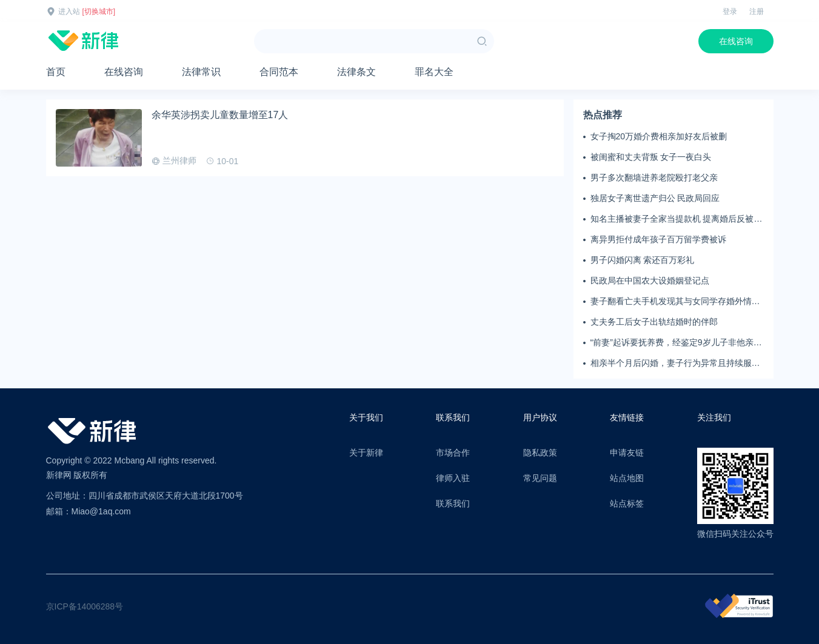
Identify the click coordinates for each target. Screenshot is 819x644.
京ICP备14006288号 (85, 606)
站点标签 (627, 503)
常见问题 (540, 478)
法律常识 (201, 72)
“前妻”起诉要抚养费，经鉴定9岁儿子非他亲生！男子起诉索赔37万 (672, 343)
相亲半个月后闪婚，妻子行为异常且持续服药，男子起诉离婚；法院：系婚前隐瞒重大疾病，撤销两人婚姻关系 (675, 363)
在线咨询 (736, 41)
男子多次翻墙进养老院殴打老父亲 (654, 178)
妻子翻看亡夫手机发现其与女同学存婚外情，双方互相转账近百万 (675, 302)
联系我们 (453, 503)
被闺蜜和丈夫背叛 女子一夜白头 (651, 157)
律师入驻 (453, 478)
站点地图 (627, 478)
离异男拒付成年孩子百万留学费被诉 (658, 239)
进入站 (69, 12)
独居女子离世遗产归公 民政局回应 (655, 198)
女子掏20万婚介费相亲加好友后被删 (659, 136)
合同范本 (279, 72)
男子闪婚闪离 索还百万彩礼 (643, 260)
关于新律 (366, 453)
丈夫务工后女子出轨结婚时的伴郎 (654, 322)
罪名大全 (434, 72)
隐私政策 (540, 453)
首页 (56, 72)
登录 (730, 12)
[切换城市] (99, 12)
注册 (757, 12)
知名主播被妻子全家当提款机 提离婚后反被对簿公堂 (677, 219)
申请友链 (627, 453)
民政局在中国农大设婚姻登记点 (650, 281)
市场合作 (453, 453)
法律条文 (356, 72)
